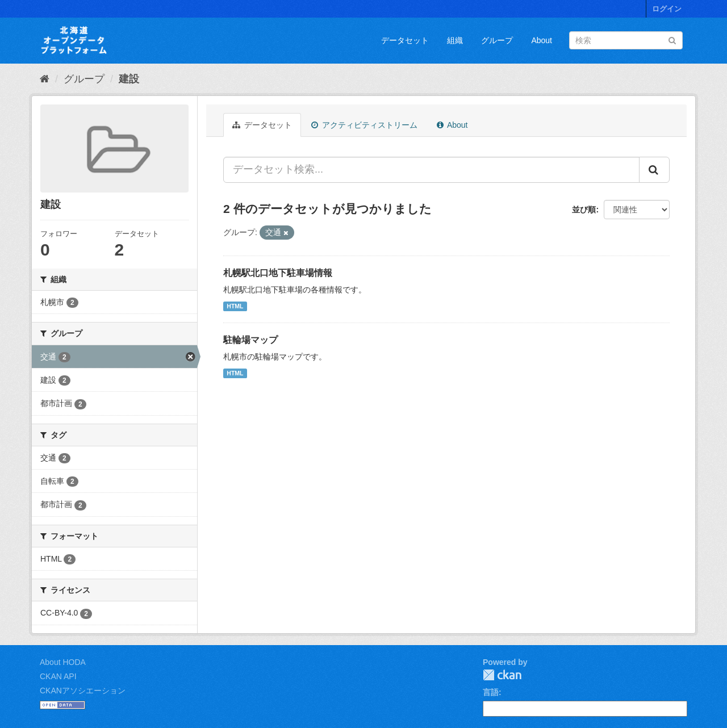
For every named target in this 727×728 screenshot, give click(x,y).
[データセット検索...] (431, 170)
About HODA (63, 662)
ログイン (667, 9)
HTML (235, 306)
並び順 (584, 210)
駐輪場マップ (250, 340)
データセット (405, 40)
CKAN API (58, 676)
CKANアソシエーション (83, 691)
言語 (491, 692)
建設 (129, 79)
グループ (497, 40)
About (542, 40)
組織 (455, 40)
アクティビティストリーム (364, 125)
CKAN (502, 675)
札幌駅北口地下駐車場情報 (278, 273)
